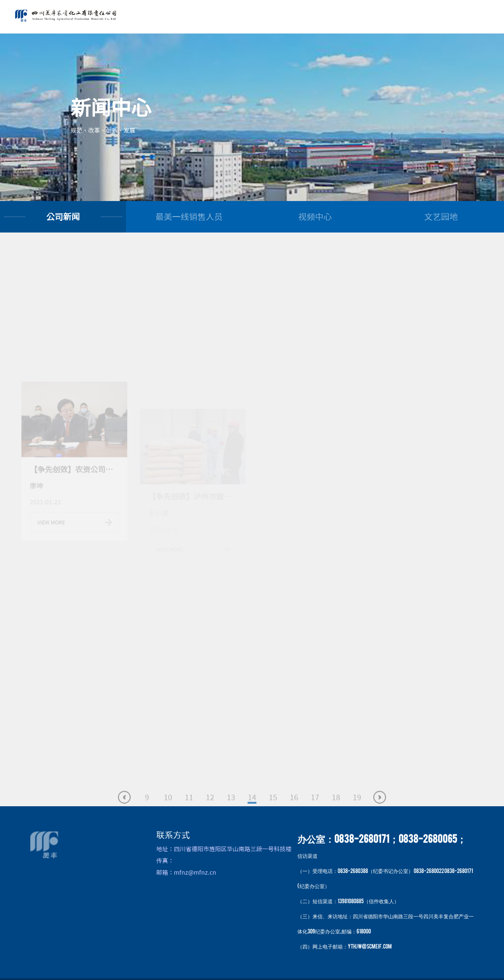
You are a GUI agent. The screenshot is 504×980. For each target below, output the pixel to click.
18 (336, 805)
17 (315, 805)
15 (273, 805)
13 (231, 805)
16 (294, 805)
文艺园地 (441, 217)
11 (189, 805)
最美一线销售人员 (189, 217)
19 (357, 805)
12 (210, 805)
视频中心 (315, 217)
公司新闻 (63, 217)
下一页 (380, 805)
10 (168, 805)
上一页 (124, 805)
